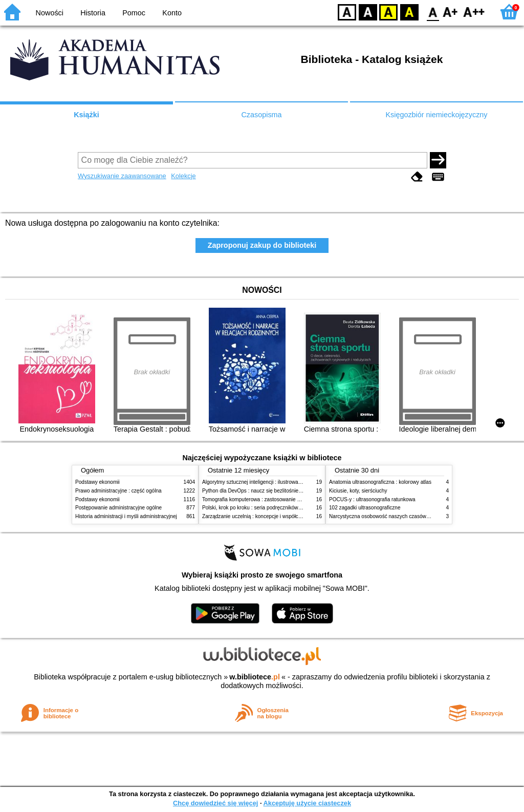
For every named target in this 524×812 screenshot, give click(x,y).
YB (388, 12)
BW (368, 12)
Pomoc (134, 13)
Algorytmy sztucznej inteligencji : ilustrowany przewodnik (267, 482)
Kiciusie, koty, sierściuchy (358, 491)
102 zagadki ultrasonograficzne (365, 508)
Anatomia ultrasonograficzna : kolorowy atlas (380, 482)
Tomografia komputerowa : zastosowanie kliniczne (259, 499)
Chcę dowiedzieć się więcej (215, 803)
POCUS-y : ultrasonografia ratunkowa (372, 499)
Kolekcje (183, 176)
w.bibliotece (255, 677)
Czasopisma (261, 115)
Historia (93, 13)
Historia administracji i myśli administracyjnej (126, 516)
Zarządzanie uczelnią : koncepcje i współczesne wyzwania (269, 516)
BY (409, 12)
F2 (474, 12)
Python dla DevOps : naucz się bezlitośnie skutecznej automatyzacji (280, 491)
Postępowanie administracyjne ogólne (118, 508)
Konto (172, 13)
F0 (433, 12)
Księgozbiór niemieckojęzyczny (436, 115)
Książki (86, 115)
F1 (451, 12)
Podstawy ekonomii (97, 482)
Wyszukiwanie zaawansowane (122, 176)
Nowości (50, 13)
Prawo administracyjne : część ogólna (118, 491)
